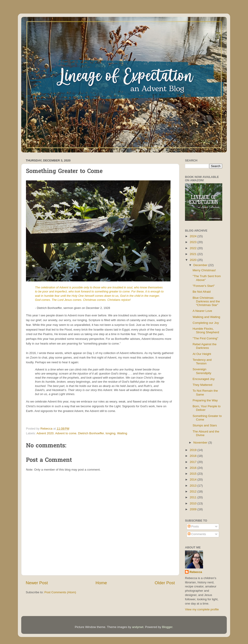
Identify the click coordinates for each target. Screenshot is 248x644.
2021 (194, 254)
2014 (194, 480)
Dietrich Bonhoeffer (91, 433)
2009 (194, 509)
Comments (197, 534)
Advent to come (66, 433)
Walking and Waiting (206, 317)
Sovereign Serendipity (202, 371)
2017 (194, 462)
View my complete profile (202, 609)
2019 (194, 450)
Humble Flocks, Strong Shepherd (206, 330)
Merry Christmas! (204, 270)
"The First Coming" (205, 338)
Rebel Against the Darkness (205, 346)
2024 (194, 236)
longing (111, 433)
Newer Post (37, 583)
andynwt (138, 627)
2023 (194, 242)
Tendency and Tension (202, 362)
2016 (194, 468)
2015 (194, 474)
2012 (194, 491)
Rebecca (196, 572)
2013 (194, 486)
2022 (194, 248)
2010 (194, 503)
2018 (194, 456)
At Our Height (202, 354)
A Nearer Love (202, 311)
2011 (194, 497)
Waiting (122, 433)
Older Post (165, 583)
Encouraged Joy (204, 379)
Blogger (167, 627)
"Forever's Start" (204, 286)
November (201, 443)
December (201, 265)
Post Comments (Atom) (60, 592)
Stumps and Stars (205, 425)
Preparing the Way (205, 400)
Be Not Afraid (202, 292)
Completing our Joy (206, 323)
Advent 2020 (45, 433)
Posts (193, 526)
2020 (194, 260)
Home (101, 583)
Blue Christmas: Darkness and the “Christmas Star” (206, 301)
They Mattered (202, 385)
